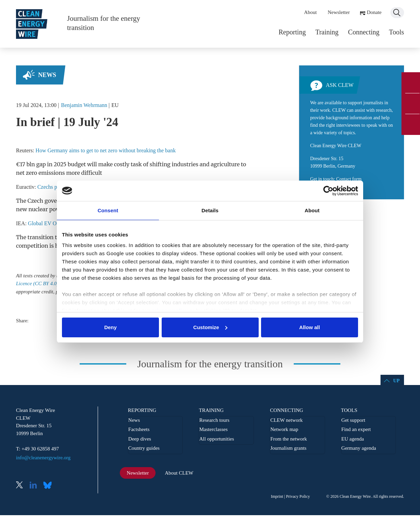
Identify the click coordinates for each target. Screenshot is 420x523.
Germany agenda (359, 448)
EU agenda (353, 439)
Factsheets (139, 429)
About (310, 12)
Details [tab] (210, 210)
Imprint (277, 496)
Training (327, 32)
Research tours (214, 420)
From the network (288, 439)
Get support (353, 420)
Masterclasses (213, 429)
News (47, 75)
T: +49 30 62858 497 (37, 449)
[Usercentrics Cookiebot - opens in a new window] (328, 191)
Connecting (364, 32)
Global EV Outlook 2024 (55, 223)
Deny (110, 327)
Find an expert (356, 429)
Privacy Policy (298, 496)
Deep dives (140, 439)
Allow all (310, 327)
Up (396, 381)
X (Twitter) (22, 486)
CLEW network (286, 420)
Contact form (349, 179)
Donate (374, 12)
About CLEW (179, 473)
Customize (210, 327)
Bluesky (49, 486)
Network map (284, 429)
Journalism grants (288, 448)
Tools (397, 32)
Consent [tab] (108, 210)
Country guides (144, 448)
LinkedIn (36, 486)
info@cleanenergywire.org (43, 458)
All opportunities (216, 439)
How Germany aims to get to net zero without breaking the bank (106, 150)
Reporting (292, 32)
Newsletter (339, 12)
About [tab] (312, 210)
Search (397, 13)
